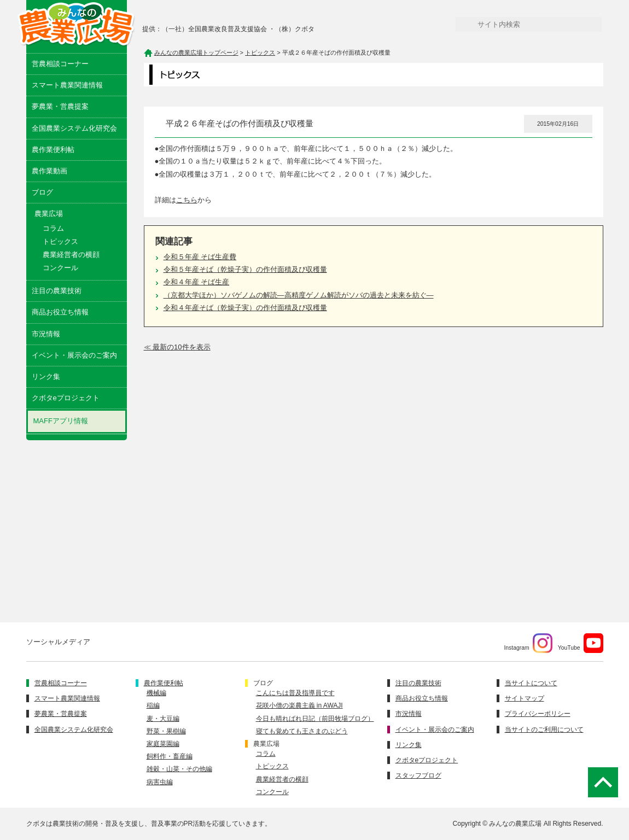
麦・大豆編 (163, 719)
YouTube (581, 643)
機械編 (156, 693)
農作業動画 (49, 171)
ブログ (42, 192)
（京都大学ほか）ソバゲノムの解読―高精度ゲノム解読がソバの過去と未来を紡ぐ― (299, 295)
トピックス (60, 241)
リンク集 (46, 377)
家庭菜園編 (163, 744)
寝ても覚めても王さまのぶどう (302, 731)
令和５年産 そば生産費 (200, 257)
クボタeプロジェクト (66, 398)
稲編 (153, 705)
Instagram (528, 643)
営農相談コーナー (60, 64)
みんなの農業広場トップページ (196, 52)
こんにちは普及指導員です (295, 693)
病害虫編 (160, 782)
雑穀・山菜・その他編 (179, 769)
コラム (53, 228)
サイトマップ (525, 698)
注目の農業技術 (57, 291)
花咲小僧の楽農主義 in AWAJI (299, 705)
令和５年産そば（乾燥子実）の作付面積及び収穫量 (245, 269)
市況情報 (46, 334)
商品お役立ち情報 (60, 312)
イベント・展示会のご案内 (74, 355)
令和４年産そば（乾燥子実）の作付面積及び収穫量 (245, 308)
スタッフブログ (418, 775)
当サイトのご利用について (544, 730)
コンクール (60, 268)
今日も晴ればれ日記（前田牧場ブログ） (315, 719)
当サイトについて (531, 683)
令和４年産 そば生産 (197, 282)
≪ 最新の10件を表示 (177, 347)
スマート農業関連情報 (67, 85)
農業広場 (266, 744)
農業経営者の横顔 (71, 255)
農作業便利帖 (53, 150)
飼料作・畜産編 (170, 756)
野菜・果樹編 (166, 731)
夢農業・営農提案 (60, 106)
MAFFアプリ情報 (61, 421)
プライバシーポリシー (538, 714)
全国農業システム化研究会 (74, 128)
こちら (187, 200)
